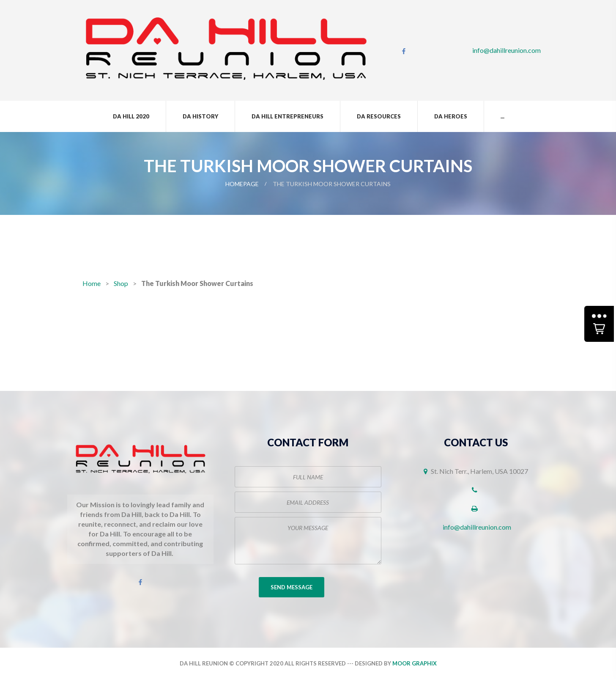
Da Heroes (451, 116)
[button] (599, 324)
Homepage (242, 184)
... (502, 116)
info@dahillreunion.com (506, 50)
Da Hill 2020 (131, 116)
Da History (200, 116)
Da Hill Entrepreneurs (287, 116)
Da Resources (379, 116)
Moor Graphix (415, 663)
